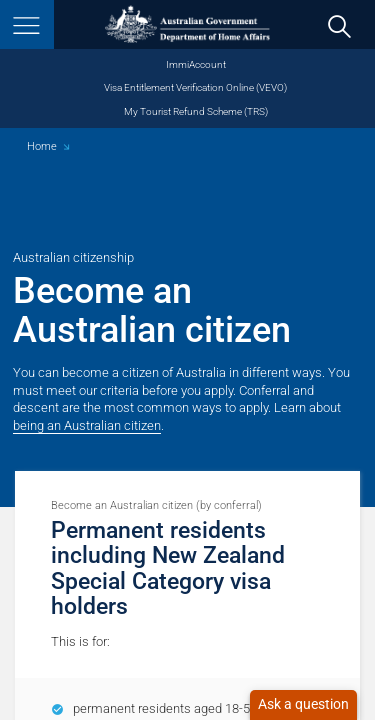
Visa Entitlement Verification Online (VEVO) (195, 87)
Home (42, 146)
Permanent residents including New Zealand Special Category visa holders (168, 568)
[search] (340, 25)
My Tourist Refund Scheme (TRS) (196, 111)
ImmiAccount (196, 64)
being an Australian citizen (87, 425)
